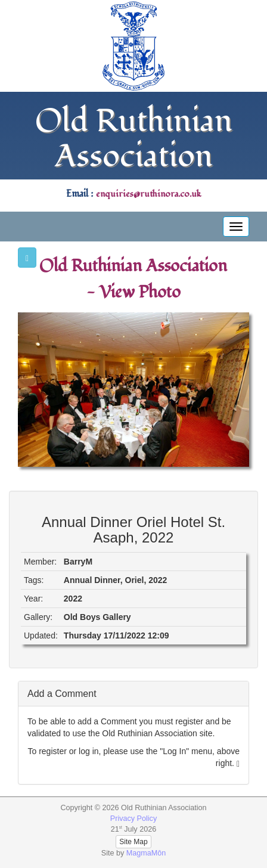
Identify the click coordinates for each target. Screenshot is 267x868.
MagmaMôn (146, 853)
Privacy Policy (133, 819)
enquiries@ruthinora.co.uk (148, 194)
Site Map (133, 842)
